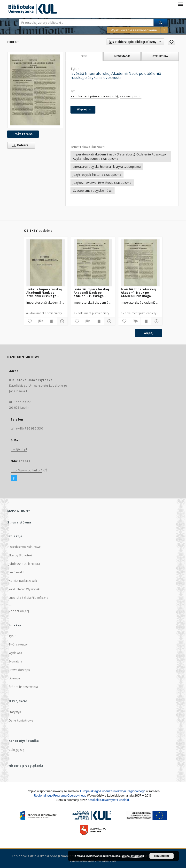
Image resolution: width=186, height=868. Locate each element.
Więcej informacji (133, 856)
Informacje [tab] (122, 56)
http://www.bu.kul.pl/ (26, 470)
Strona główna (19, 522)
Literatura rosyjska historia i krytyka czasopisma (107, 167)
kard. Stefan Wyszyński (24, 589)
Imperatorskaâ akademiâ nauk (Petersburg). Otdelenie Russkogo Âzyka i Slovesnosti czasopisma (119, 157)
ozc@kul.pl (19, 449)
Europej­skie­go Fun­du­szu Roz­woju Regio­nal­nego (113, 791)
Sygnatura (16, 661)
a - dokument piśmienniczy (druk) (94, 96)
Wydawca (15, 653)
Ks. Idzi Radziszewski (23, 581)
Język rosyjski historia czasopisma (97, 175)
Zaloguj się (16, 750)
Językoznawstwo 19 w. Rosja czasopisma (102, 183)
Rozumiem (162, 856)
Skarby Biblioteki (20, 555)
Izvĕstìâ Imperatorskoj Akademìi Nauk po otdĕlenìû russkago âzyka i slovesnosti (44, 293)
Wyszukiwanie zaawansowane (134, 30)
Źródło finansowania (23, 687)
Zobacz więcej (19, 611)
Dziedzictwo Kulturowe (25, 547)
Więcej (148, 333)
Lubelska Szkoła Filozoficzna (28, 598)
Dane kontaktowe (21, 720)
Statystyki (15, 712)
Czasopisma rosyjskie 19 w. (93, 191)
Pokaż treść (23, 134)
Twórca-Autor (18, 644)
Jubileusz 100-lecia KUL (25, 564)
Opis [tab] (84, 56)
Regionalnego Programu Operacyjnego (60, 795)
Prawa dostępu (19, 670)
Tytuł (12, 636)
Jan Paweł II (16, 572)
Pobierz (19, 145)
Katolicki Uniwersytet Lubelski (108, 800)
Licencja (14, 678)
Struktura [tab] (160, 56)
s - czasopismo (131, 96)
